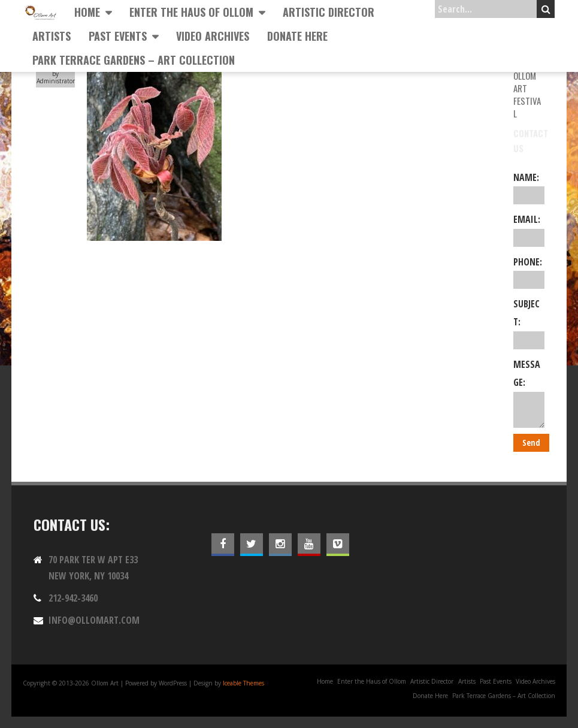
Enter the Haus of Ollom (191, 12)
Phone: (529, 272)
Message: (529, 393)
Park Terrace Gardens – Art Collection (134, 60)
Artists (52, 36)
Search (546, 9)
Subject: (529, 323)
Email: (529, 229)
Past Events (118, 36)
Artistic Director (329, 12)
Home (87, 12)
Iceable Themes (243, 683)
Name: (529, 188)
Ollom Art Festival (527, 94)
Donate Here (297, 36)
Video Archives (213, 36)
